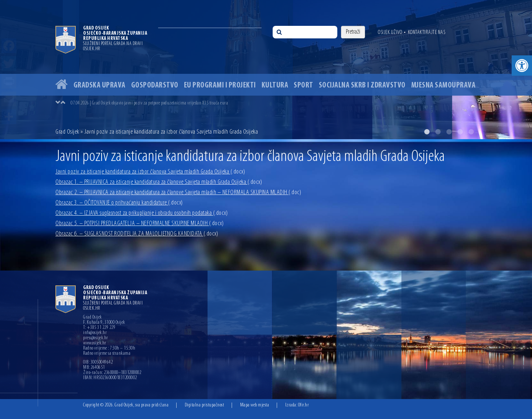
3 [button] (449, 132)
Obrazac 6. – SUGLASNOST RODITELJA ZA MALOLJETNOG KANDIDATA (137, 234)
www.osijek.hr (95, 343)
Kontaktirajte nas (427, 32)
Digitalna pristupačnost (204, 405)
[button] (522, 66)
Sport (303, 85)
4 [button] (460, 132)
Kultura (275, 85)
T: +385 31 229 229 (99, 328)
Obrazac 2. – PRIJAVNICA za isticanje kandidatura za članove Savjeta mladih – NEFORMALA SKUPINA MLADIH (178, 193)
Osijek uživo (390, 32)
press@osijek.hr (96, 338)
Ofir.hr (304, 405)
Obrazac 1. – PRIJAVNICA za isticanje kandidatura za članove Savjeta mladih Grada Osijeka (159, 182)
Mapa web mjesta (255, 405)
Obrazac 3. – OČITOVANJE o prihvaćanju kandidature (119, 203)
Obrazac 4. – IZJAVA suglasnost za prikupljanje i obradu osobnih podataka (141, 213)
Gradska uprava (100, 85)
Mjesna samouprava (444, 85)
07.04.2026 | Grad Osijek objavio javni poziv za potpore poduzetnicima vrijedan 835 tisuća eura (149, 103)
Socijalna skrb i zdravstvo (362, 85)
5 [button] (471, 132)
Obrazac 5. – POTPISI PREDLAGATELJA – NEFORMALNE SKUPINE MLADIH (139, 224)
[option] (266, 70)
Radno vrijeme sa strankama (107, 354)
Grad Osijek (68, 132)
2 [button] (438, 132)
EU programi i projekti (220, 85)
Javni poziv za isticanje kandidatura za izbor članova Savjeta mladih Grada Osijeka (150, 172)
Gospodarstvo (155, 85)
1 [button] (427, 132)
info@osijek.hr (95, 333)
